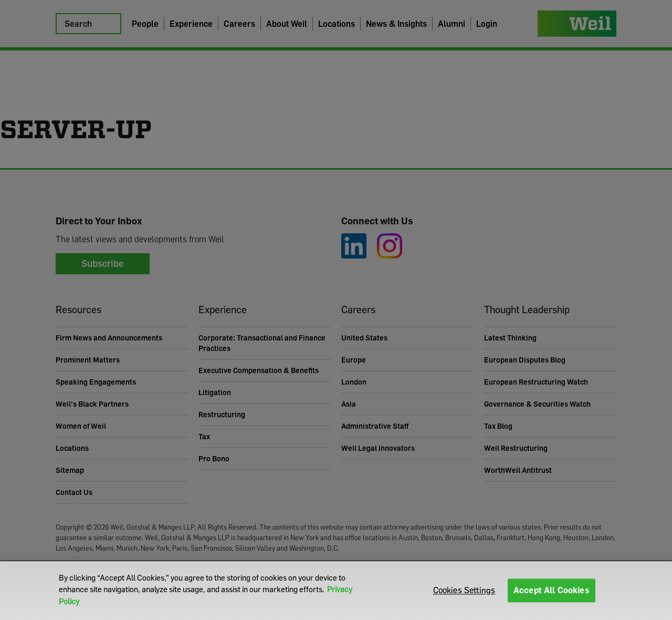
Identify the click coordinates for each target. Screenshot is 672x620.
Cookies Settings (464, 590)
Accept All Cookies (552, 590)
